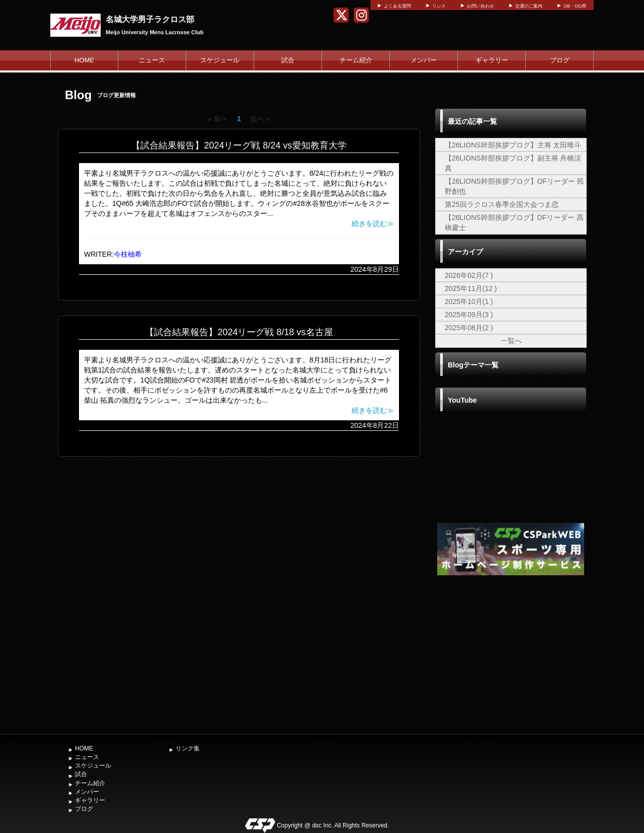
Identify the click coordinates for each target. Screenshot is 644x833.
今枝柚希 (128, 254)
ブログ (560, 60)
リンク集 (188, 748)
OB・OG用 (575, 6)
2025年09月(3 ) (469, 315)
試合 (288, 60)
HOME (84, 60)
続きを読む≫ (373, 223)
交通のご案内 (529, 6)
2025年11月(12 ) (471, 288)
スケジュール (220, 60)
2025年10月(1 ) (469, 301)
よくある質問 (397, 6)
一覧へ (511, 341)
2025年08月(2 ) (469, 328)
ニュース (152, 60)
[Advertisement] (511, 653)
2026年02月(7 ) (469, 275)
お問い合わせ (480, 6)
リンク (439, 6)
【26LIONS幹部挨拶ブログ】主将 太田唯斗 (513, 145)
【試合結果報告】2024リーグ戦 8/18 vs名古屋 (239, 332)
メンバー (424, 60)
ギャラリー (492, 60)
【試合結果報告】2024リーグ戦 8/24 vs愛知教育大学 (239, 145)
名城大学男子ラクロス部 (150, 19)
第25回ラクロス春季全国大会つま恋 (502, 204)
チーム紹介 (356, 60)
